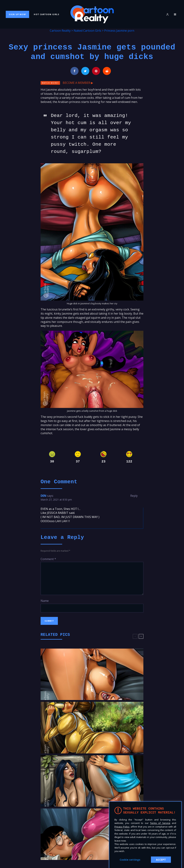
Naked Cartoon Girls (87, 31)
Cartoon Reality (60, 31)
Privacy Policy (122, 827)
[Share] (74, 71)
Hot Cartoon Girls (46, 14)
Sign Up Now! (17, 14)
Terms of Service (160, 823)
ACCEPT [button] (161, 860)
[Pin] (96, 71)
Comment (48, 559)
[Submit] (107, 71)
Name (45, 601)
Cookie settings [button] (130, 860)
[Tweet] (85, 71)
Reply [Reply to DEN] (134, 496)
